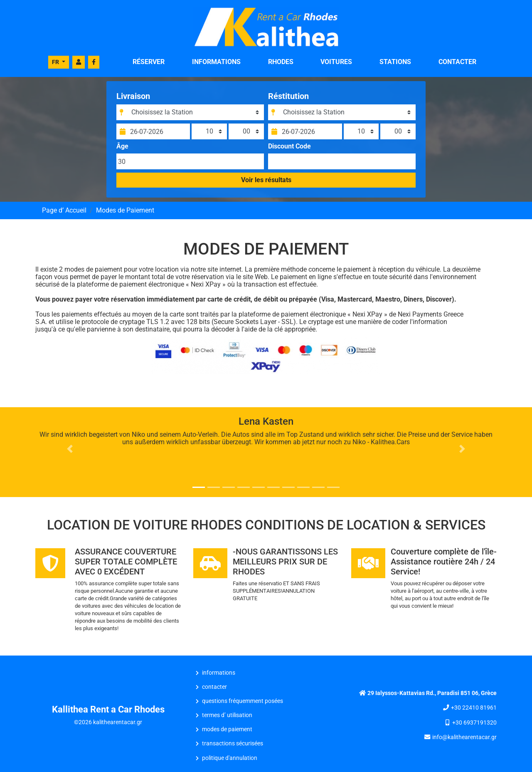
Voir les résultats (266, 180)
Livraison (133, 96)
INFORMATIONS (216, 62)
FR (56, 62)
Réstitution (288, 96)
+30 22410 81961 (474, 708)
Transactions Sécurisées (233, 744)
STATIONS (395, 62)
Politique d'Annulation (230, 758)
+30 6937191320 (474, 723)
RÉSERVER (149, 62)
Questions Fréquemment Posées (243, 701)
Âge (122, 146)
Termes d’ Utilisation (227, 715)
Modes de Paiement (227, 729)
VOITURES (336, 62)
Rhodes (281, 62)
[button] (70, 449)
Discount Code (289, 146)
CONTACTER (457, 62)
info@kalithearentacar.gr (464, 737)
